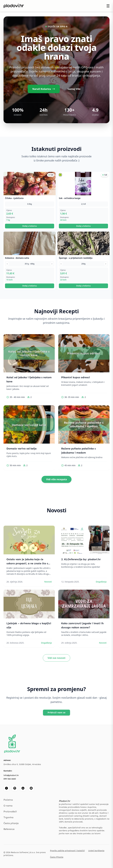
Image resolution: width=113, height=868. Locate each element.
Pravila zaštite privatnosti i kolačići (67, 851)
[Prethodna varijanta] (7, 264)
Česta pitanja (11, 823)
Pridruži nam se (57, 712)
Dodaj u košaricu (30, 226)
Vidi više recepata (56, 479)
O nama (8, 806)
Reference (9, 829)
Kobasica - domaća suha (17, 258)
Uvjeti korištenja (96, 851)
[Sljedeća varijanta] (52, 264)
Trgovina (8, 817)
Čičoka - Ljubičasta (14, 198)
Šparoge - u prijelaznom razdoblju (76, 258)
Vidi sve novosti (57, 658)
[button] (60, 175)
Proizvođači (10, 812)
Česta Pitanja (57, 857)
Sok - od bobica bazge (70, 198)
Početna (8, 800)
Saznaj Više (74, 89)
